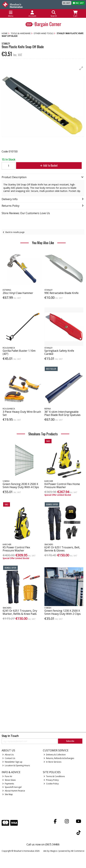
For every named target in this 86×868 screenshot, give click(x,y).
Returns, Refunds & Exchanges (59, 758)
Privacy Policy (51, 780)
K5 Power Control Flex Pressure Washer (16, 549)
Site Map (8, 794)
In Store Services (52, 762)
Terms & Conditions (54, 776)
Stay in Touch (10, 736)
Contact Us (9, 758)
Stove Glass (9, 780)
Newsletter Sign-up (12, 762)
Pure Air (7, 776)
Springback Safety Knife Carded (59, 352)
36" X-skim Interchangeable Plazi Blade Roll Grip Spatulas (62, 413)
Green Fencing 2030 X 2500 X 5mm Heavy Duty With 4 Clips (21, 486)
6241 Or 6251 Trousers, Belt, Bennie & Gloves (62, 549)
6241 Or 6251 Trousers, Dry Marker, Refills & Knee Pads (20, 612)
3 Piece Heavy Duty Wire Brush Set (22, 413)
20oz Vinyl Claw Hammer (18, 293)
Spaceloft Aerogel (12, 787)
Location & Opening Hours (16, 765)
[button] (81, 68)
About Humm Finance (14, 791)
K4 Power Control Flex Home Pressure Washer (62, 486)
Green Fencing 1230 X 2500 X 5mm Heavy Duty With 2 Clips (63, 612)
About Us (8, 755)
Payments (8, 784)
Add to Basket (49, 165)
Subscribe (70, 741)
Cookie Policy (51, 784)
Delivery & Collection (55, 755)
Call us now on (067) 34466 (43, 844)
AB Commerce (78, 851)
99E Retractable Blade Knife (61, 293)
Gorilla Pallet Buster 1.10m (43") (19, 352)
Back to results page (15, 232)
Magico (54, 851)
